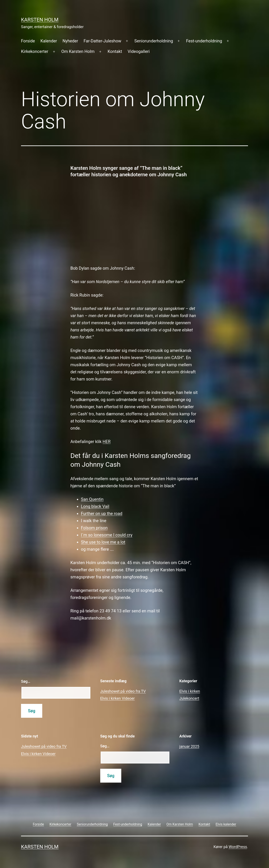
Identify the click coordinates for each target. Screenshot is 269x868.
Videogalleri (139, 51)
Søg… (26, 681)
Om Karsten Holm (78, 51)
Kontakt (115, 51)
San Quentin (92, 499)
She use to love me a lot (103, 542)
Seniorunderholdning (154, 41)
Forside (28, 41)
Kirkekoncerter (35, 51)
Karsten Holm (40, 20)
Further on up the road (102, 514)
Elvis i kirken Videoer (117, 698)
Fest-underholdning (204, 41)
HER (107, 442)
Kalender (49, 41)
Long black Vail (95, 506)
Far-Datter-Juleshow (102, 41)
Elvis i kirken (190, 691)
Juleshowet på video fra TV (123, 691)
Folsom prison (94, 528)
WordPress (238, 847)
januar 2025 (189, 746)
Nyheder (70, 41)
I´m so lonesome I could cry (107, 535)
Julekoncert (189, 698)
